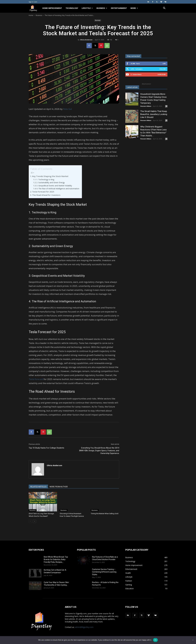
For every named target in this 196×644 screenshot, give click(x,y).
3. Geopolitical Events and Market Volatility (54, 186)
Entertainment (119, 8)
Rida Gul (68, 109)
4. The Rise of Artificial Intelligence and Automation (58, 189)
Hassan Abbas (146, 106)
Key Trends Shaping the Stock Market (50, 176)
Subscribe (162, 74)
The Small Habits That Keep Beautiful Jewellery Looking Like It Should (154, 114)
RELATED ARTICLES (38, 487)
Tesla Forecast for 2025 (43, 192)
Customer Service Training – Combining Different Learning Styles (104, 572)
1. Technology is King (45, 180)
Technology (72, 8)
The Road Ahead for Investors (46, 195)
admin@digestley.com (84, 627)
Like (164, 64)
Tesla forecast (36, 379)
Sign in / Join (33, 2)
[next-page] (34, 521)
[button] (164, 8)
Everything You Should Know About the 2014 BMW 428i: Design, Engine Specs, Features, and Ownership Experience (99, 451)
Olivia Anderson (86, 40)
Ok (155, 640)
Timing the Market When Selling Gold (105, 514)
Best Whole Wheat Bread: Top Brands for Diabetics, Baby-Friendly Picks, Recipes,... (56, 559)
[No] (193, 640)
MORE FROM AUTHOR (59, 487)
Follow (163, 69)
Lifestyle (87, 8)
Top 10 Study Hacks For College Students (46, 448)
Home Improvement (52, 8)
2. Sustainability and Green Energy (51, 182)
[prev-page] (30, 521)
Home (31, 15)
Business (102, 8)
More (134, 8)
